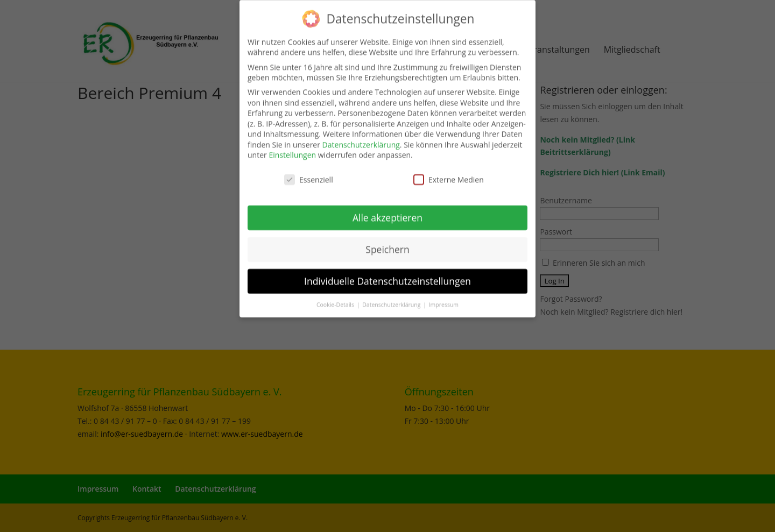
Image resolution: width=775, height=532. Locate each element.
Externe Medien (449, 175)
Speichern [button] (387, 244)
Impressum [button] (444, 299)
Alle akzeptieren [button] (387, 212)
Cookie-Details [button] (336, 299)
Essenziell (309, 175)
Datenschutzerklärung (361, 139)
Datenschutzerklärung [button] (392, 299)
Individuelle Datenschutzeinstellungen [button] (387, 275)
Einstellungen (292, 150)
